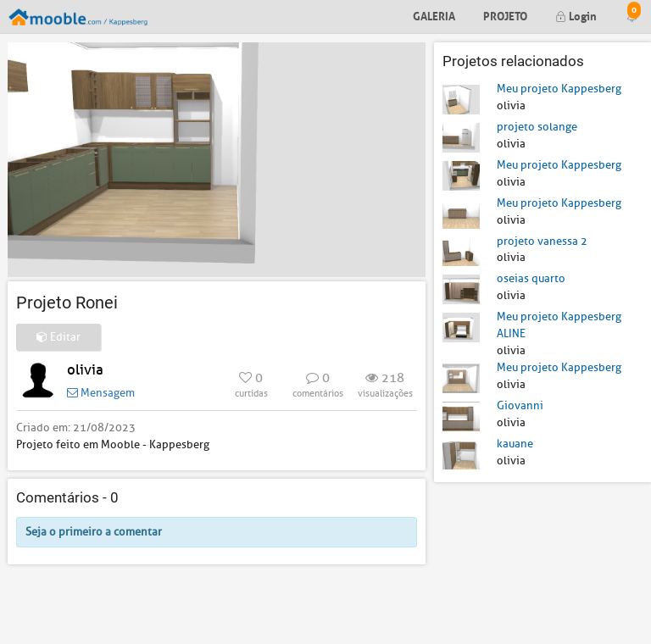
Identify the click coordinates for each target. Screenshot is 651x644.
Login (576, 15)
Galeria (434, 15)
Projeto (505, 15)
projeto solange (537, 127)
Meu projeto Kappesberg (559, 89)
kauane (515, 444)
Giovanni (520, 405)
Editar (58, 337)
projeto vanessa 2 (542, 241)
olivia (85, 370)
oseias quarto (531, 278)
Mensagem (101, 393)
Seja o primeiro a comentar (94, 532)
